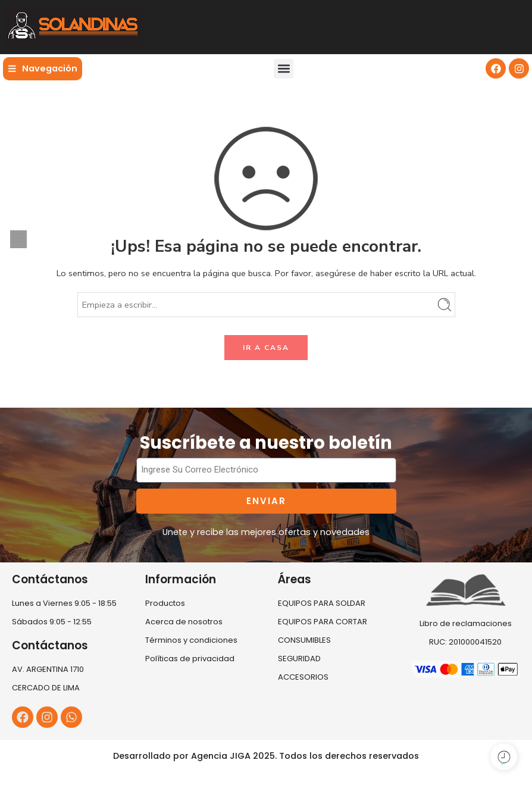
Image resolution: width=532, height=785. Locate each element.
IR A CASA (266, 348)
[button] (284, 69)
